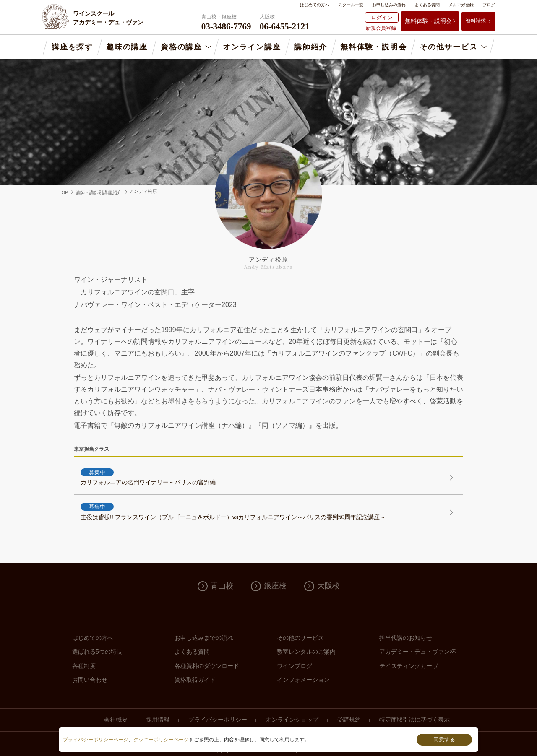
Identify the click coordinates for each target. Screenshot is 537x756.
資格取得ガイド (195, 680)
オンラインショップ (292, 720)
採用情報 (158, 720)
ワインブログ (295, 666)
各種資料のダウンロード (207, 666)
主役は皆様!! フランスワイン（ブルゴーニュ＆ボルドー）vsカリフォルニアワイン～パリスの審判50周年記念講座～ (258, 511)
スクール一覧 (351, 5)
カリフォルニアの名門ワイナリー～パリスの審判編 (258, 477)
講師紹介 (311, 47)
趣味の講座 (127, 47)
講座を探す (72, 47)
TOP (63, 192)
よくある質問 (427, 5)
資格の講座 (181, 47)
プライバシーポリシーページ (96, 740)
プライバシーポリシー (218, 720)
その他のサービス (300, 638)
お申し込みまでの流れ (204, 638)
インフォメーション (303, 680)
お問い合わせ (90, 680)
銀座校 (275, 586)
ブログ (489, 5)
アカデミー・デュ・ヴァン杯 (417, 652)
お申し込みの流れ (389, 5)
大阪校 (328, 586)
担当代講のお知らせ (406, 638)
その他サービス (449, 47)
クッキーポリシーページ (161, 740)
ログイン (382, 17)
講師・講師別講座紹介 (99, 192)
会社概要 (116, 720)
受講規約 (349, 720)
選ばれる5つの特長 (97, 652)
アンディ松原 (143, 191)
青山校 (222, 586)
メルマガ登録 (461, 5)
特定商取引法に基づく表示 (414, 720)
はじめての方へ (315, 5)
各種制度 (84, 666)
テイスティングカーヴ (409, 666)
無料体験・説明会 (428, 21)
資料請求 (476, 21)
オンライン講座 (252, 47)
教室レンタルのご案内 (306, 652)
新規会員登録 (381, 28)
